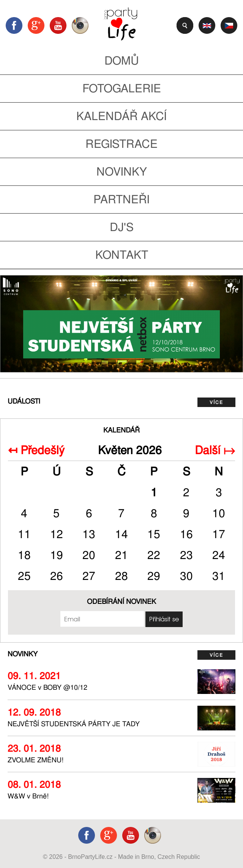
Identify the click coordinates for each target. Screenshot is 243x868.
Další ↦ (215, 450)
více (216, 402)
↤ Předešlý (36, 450)
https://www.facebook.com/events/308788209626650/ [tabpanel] (121, 324)
